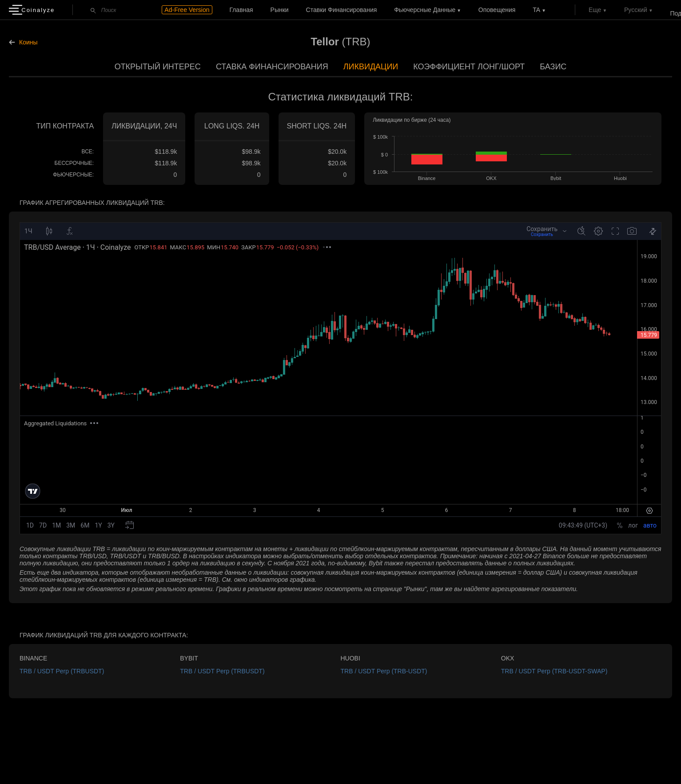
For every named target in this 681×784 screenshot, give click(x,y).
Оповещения (497, 10)
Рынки (280, 10)
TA (536, 10)
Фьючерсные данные (425, 10)
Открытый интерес (158, 67)
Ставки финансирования (342, 10)
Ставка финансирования (272, 67)
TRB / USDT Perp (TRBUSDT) (62, 671)
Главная (241, 10)
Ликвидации (371, 67)
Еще (595, 10)
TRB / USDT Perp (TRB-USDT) (384, 671)
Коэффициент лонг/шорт (469, 67)
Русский (636, 10)
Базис (553, 67)
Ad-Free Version (187, 10)
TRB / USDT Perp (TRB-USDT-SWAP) (554, 671)
